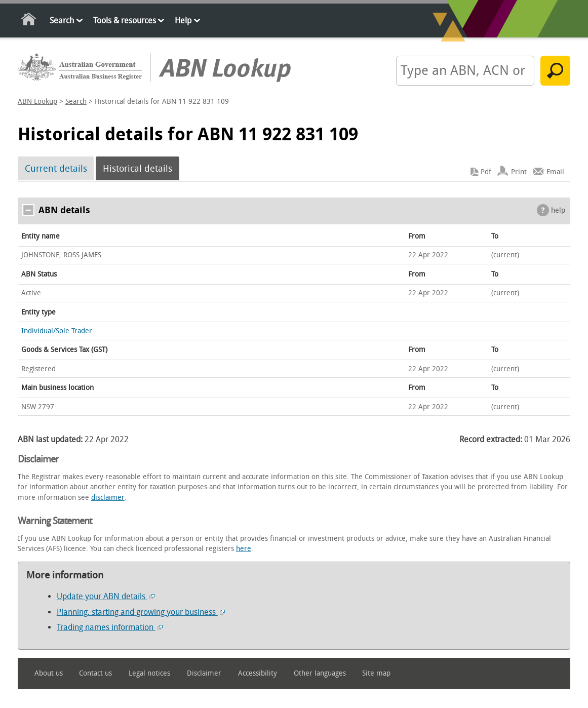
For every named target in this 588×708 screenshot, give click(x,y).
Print (519, 172)
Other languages (320, 673)
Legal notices (149, 673)
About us (49, 673)
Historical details (138, 169)
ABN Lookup (37, 102)
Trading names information (110, 627)
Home (29, 21)
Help (183, 21)
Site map (376, 673)
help (558, 210)
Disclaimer (204, 673)
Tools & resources (125, 21)
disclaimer (108, 498)
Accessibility (258, 673)
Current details (56, 169)
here (244, 549)
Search (62, 21)
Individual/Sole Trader (57, 331)
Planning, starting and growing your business (141, 612)
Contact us (95, 673)
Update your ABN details (106, 596)
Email (555, 172)
